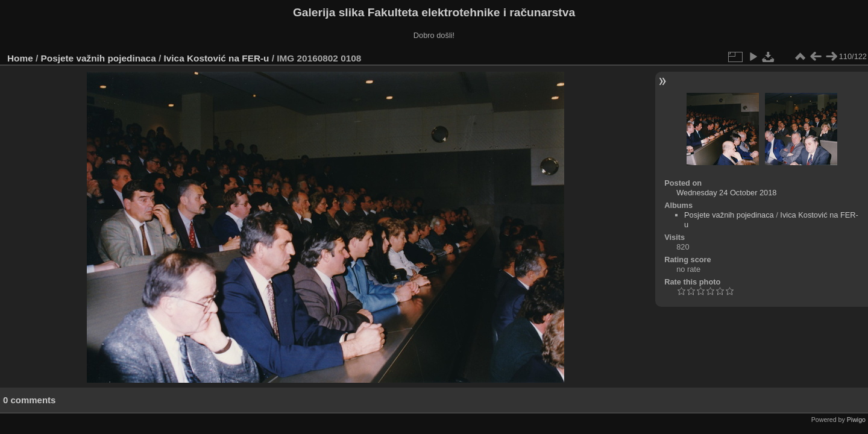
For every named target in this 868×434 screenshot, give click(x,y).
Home (20, 58)
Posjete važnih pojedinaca (99, 58)
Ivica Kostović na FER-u (217, 58)
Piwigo (856, 420)
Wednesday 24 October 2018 (726, 193)
